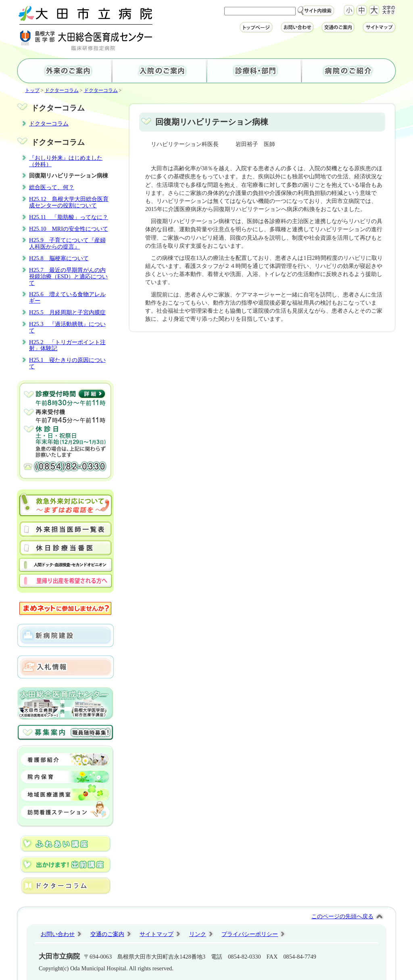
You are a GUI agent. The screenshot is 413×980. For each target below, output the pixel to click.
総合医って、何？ (52, 187)
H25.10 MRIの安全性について (69, 229)
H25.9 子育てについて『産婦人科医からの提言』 (67, 243)
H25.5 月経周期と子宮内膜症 (67, 312)
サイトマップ (156, 934)
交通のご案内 (107, 934)
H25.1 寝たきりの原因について (67, 363)
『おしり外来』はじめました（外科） (66, 161)
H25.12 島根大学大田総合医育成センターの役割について (69, 202)
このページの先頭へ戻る (342, 916)
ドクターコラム (62, 90)
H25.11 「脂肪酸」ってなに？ (69, 217)
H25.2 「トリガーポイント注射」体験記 (67, 345)
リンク (198, 934)
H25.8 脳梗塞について (59, 258)
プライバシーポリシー (250, 934)
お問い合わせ (58, 934)
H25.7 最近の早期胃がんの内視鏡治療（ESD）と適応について (68, 276)
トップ (32, 90)
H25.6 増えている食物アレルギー (67, 297)
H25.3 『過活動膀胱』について (67, 327)
